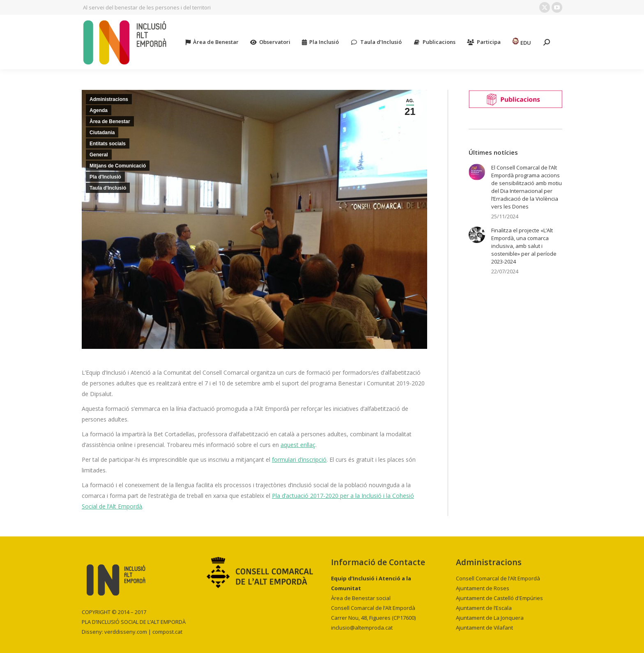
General (99, 155)
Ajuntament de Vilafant (484, 628)
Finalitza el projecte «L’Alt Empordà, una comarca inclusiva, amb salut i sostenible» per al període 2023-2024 (524, 246)
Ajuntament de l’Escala (484, 608)
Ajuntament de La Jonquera (490, 618)
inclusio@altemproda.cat (362, 628)
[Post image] (477, 172)
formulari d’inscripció (299, 459)
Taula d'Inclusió (108, 188)
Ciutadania (102, 133)
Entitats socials (108, 144)
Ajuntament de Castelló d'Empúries (499, 598)
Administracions (109, 99)
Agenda (99, 110)
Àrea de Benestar (110, 121)
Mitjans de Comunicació (118, 166)
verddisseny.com (126, 632)
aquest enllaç (298, 445)
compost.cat (167, 632)
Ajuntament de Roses (483, 588)
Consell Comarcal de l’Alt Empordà (498, 578)
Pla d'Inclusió (105, 177)
